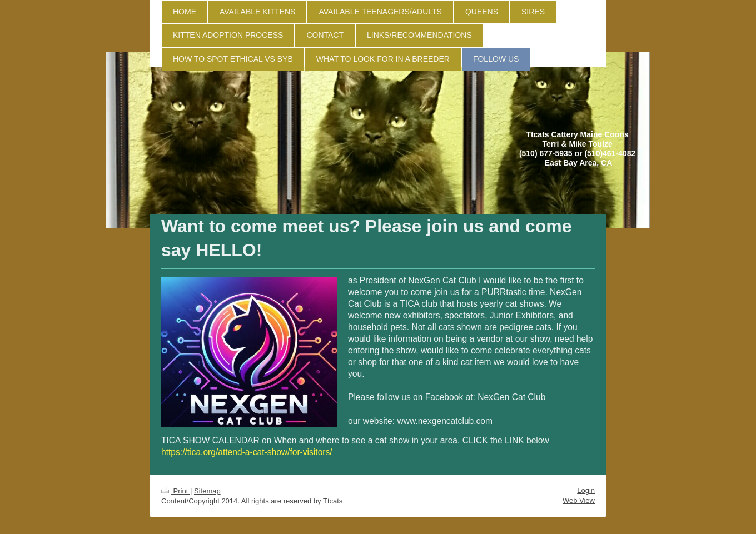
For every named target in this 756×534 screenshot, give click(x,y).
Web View (579, 500)
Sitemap (207, 491)
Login (586, 490)
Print (176, 491)
